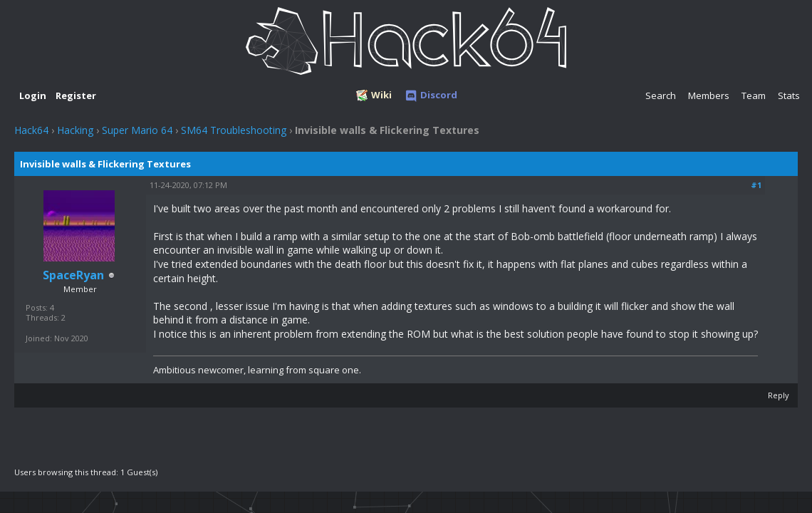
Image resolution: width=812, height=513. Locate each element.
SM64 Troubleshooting (234, 130)
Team (754, 95)
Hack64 (31, 130)
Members (709, 95)
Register (76, 95)
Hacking (75, 130)
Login (33, 95)
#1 (756, 185)
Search (661, 95)
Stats (789, 95)
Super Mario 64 (137, 130)
